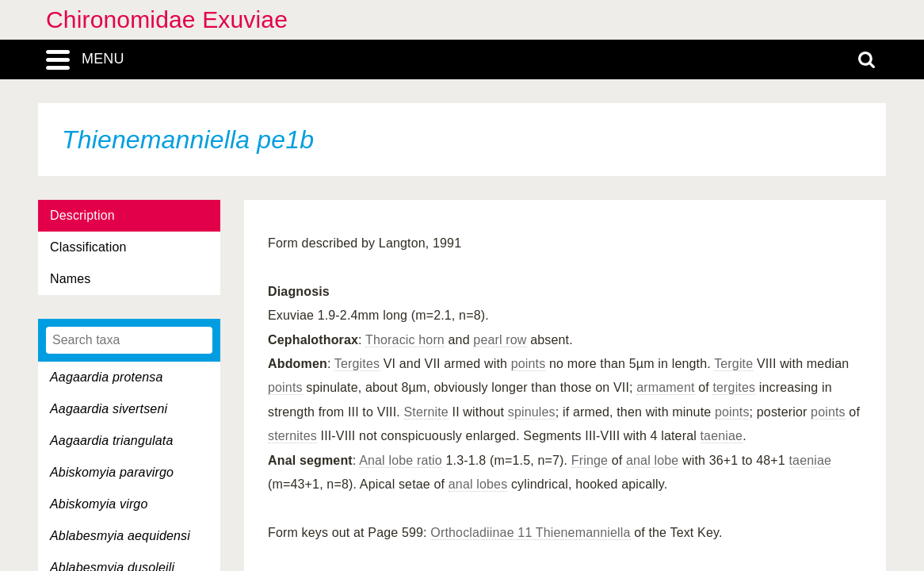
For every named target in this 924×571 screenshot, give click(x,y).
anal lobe (652, 460)
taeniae (722, 436)
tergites (734, 387)
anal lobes (478, 484)
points (529, 364)
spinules (532, 412)
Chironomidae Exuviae (167, 19)
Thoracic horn (405, 340)
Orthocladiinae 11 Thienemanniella (530, 533)
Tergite (733, 364)
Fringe (590, 460)
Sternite (426, 412)
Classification (88, 247)
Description (82, 215)
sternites (292, 436)
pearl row (500, 340)
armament (665, 387)
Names (70, 279)
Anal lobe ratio (401, 460)
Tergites (357, 364)
